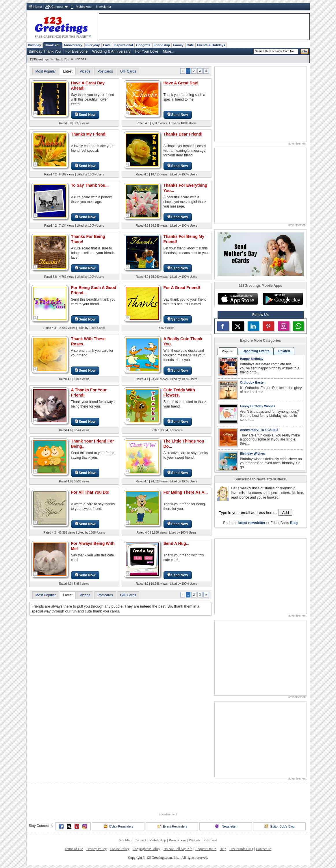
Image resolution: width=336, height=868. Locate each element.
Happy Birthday (252, 359)
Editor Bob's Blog (280, 826)
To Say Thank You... (90, 185)
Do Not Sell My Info (178, 849)
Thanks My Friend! (89, 134)
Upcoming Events (256, 351)
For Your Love (147, 51)
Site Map (125, 840)
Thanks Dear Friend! (183, 134)
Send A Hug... (177, 543)
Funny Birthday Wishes (258, 406)
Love (107, 45)
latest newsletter (252, 523)
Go (305, 51)
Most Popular (46, 71)
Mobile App (83, 7)
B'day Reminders (118, 826)
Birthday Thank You (45, 51)
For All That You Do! (90, 492)
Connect (57, 7)
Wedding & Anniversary (111, 51)
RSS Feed (210, 840)
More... (169, 51)
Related (284, 351)
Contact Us (264, 849)
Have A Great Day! (181, 83)
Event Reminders (172, 826)
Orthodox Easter (253, 382)
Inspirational (124, 45)
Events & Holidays (211, 45)
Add (286, 513)
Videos (85, 71)
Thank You (52, 45)
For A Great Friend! (182, 288)
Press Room (177, 840)
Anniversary (73, 45)
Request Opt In (206, 849)
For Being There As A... (186, 492)
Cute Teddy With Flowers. (179, 393)
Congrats (143, 45)
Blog (294, 523)
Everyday (93, 45)
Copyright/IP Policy (146, 849)
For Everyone (76, 51)
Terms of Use (74, 849)
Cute (190, 45)
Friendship (162, 45)
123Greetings (39, 59)
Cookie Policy (120, 849)
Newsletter (104, 7)
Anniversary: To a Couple (259, 430)
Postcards (105, 71)
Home (38, 7)
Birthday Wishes (253, 454)
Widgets (195, 840)
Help (223, 849)
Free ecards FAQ (241, 849)
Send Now (85, 115)
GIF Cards (128, 71)
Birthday (35, 45)
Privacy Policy (96, 849)
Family (178, 45)
